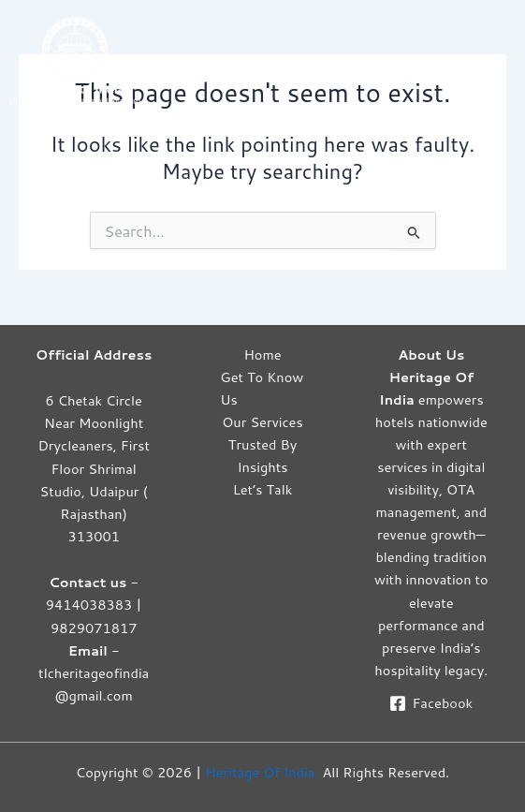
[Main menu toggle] (496, 60)
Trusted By (262, 444)
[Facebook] (431, 703)
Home (262, 354)
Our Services (262, 422)
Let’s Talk (263, 489)
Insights (262, 467)
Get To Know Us (262, 388)
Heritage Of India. (262, 772)
